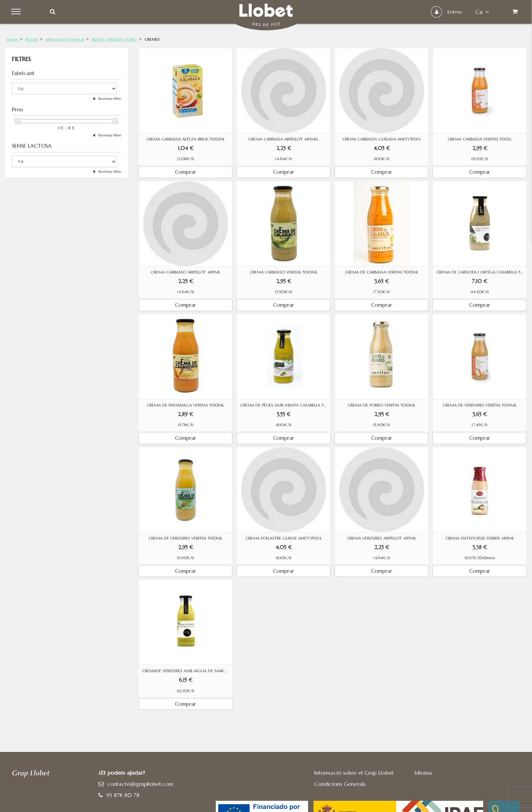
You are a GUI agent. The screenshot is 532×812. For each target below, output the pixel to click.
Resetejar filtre (109, 99)
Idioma (423, 773)
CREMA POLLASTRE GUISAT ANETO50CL (284, 538)
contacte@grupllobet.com (140, 784)
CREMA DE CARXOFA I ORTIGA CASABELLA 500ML (481, 272)
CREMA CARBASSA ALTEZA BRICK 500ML (185, 139)
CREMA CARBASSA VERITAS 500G (480, 139)
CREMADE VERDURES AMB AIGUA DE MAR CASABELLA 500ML (187, 671)
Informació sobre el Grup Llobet (354, 773)
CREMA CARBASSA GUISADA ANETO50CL (382, 139)
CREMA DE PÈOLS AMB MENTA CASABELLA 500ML (285, 405)
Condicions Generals (340, 784)
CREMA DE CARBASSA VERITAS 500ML (382, 272)
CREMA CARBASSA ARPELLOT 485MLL (283, 139)
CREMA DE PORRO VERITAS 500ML (382, 405)
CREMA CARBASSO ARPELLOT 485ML (186, 272)
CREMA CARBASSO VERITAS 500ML (283, 272)
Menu (17, 12)
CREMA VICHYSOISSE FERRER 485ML (480, 538)
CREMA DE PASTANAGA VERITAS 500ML (185, 405)
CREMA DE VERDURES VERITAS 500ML (480, 405)
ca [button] (481, 12)
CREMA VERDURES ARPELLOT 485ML (382, 538)
